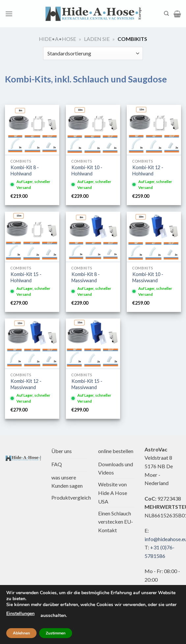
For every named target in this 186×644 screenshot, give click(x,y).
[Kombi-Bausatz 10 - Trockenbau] (93, 130)
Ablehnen (21, 633)
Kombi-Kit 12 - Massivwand (26, 384)
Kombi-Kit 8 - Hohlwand (25, 170)
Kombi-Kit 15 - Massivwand (87, 384)
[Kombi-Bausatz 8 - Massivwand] (93, 236)
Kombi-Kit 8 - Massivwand (86, 277)
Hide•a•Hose (57, 39)
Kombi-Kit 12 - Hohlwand (148, 170)
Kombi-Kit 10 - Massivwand (148, 277)
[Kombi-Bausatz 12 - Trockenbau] (154, 130)
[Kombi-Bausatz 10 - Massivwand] (154, 236)
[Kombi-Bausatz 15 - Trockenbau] (32, 236)
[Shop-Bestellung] (93, 53)
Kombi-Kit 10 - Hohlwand (87, 170)
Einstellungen (20, 613)
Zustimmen (56, 633)
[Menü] (9, 14)
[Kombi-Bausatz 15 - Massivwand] (93, 343)
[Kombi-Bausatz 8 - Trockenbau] (32, 130)
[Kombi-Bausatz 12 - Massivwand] (32, 343)
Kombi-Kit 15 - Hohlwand (26, 277)
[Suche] (166, 14)
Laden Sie (97, 39)
